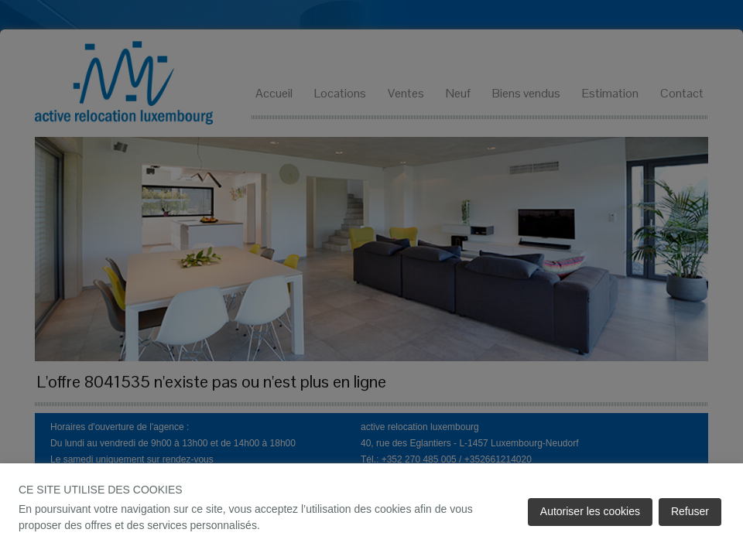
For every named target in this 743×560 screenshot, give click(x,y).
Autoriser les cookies (590, 511)
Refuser (690, 511)
